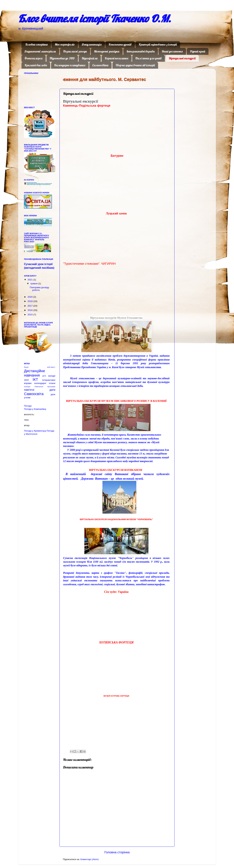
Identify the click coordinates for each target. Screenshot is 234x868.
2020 (30, 297)
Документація (92, 44)
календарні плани (45, 383)
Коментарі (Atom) (89, 859)
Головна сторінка (37, 44)
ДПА (44, 376)
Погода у (35, 409)
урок (53, 394)
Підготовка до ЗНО (62, 58)
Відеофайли (90, 58)
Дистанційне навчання (34, 373)
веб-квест (51, 367)
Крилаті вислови (36, 65)
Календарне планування (70, 65)
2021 (30, 280)
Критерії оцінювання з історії (158, 44)
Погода (28, 406)
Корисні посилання (116, 58)
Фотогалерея (33, 58)
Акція (26, 367)
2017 (30, 306)
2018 (30, 301)
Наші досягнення (172, 51)
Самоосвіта (100, 65)
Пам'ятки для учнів (148, 58)
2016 (30, 310)
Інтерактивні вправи (141, 51)
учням (27, 398)
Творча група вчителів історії (135, 65)
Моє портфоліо (65, 44)
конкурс (27, 387)
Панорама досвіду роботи (39, 289)
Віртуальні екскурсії (182, 58)
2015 (30, 315)
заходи (52, 376)
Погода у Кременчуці (35, 431)
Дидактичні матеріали (40, 51)
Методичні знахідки (107, 51)
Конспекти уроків (120, 44)
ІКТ (35, 380)
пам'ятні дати (40, 390)
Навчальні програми (45, 387)
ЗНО (26, 380)
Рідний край (198, 51)
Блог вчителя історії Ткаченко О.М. (95, 18)
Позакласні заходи (75, 51)
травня (34, 284)
